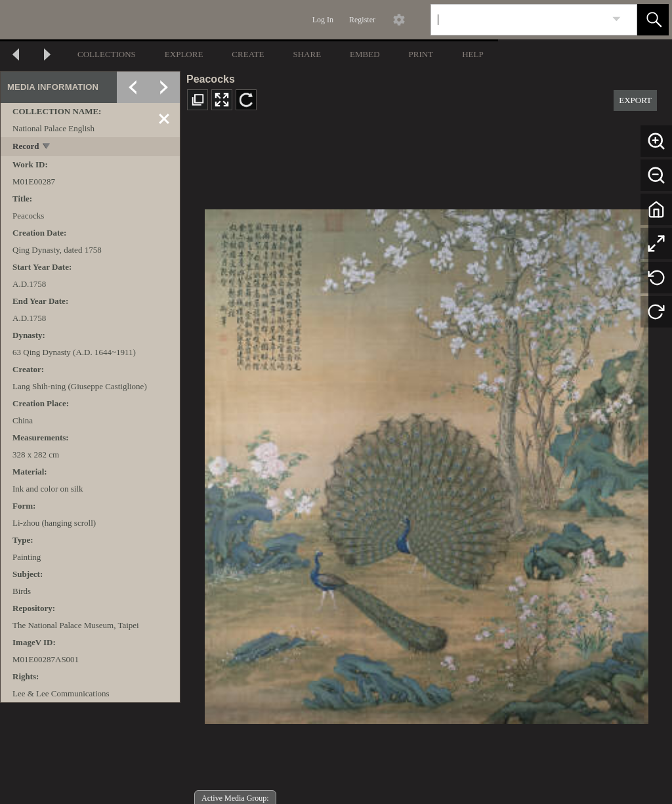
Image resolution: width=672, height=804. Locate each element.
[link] (617, 19)
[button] (653, 20)
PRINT (421, 54)
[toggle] (47, 147)
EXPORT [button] (635, 100)
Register (362, 20)
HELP (473, 54)
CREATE (248, 54)
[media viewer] (426, 463)
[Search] (518, 20)
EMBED (365, 54)
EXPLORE (184, 54)
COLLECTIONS (107, 54)
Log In (323, 20)
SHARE (307, 54)
